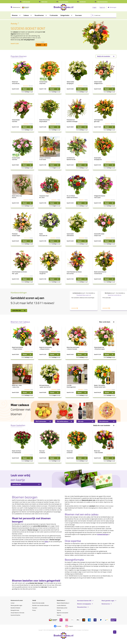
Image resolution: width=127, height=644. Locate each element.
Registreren (102, 7)
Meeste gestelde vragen (16, 605)
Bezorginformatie (15, 610)
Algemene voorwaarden (63, 613)
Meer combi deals (107, 322)
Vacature (59, 615)
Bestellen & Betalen (15, 608)
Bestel (41, 45)
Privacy (34, 610)
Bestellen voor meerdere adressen (41, 605)
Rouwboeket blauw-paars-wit (84, 295)
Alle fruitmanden (43, 421)
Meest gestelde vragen (108, 601)
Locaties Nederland (61, 605)
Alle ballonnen (107, 421)
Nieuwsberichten (82, 607)
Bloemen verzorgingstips (84, 604)
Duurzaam (35, 608)
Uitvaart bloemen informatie (17, 613)
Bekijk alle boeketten (106, 56)
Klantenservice (106, 604)
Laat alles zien (19, 310)
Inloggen (94, 7)
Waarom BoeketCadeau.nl (63, 603)
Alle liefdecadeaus (65, 421)
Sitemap (59, 610)
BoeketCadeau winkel (62, 608)
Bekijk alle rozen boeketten (104, 425)
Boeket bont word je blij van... (115, 295)
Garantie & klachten (15, 615)
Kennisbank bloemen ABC (84, 601)
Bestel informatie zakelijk (38, 603)
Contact (13, 603)
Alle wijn (86, 421)
